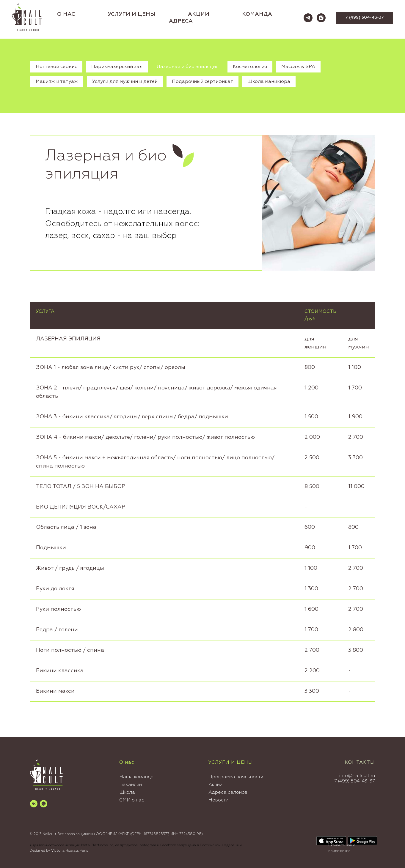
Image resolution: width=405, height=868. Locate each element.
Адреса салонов (228, 793)
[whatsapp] (44, 804)
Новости (218, 800)
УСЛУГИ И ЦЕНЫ (131, 14)
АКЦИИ (199, 14)
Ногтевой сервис (56, 67)
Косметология (250, 67)
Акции (215, 785)
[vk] (34, 804)
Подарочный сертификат (202, 82)
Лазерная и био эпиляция (188, 67)
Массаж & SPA (298, 67)
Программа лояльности (236, 777)
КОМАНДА (257, 14)
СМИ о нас (132, 800)
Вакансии (131, 785)
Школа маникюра (269, 82)
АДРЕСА (181, 21)
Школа (127, 793)
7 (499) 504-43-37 (355, 781)
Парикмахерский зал (117, 67)
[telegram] (308, 18)
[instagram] (321, 18)
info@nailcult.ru (357, 776)
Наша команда (136, 777)
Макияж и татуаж (57, 82)
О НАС (66, 14)
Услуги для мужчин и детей (125, 82)
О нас (127, 763)
